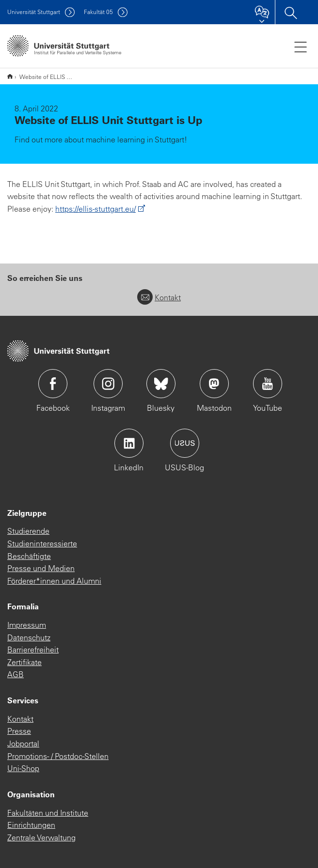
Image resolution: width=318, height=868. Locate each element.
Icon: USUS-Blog (185, 443)
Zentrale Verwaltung (41, 837)
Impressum (27, 625)
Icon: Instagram (108, 384)
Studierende (28, 531)
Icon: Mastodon (214, 384)
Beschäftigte (29, 556)
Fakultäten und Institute (48, 813)
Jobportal (23, 744)
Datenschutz (29, 637)
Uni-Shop (23, 768)
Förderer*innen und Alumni (54, 581)
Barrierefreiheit (33, 650)
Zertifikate (24, 662)
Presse (19, 731)
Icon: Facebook (53, 384)
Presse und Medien (41, 568)
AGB (16, 674)
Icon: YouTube (268, 384)
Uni (34, 12)
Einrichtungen (31, 825)
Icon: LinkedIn (129, 443)
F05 (98, 12)
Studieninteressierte (42, 543)
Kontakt (159, 297)
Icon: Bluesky (161, 384)
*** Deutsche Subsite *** (10, 76)
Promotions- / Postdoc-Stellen (58, 756)
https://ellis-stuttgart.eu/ (95, 209)
